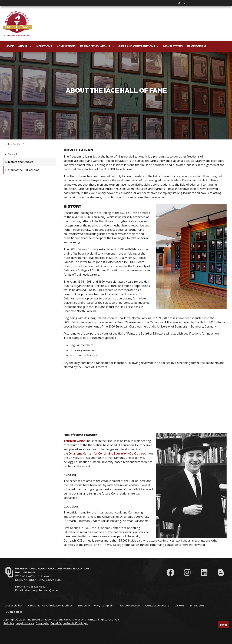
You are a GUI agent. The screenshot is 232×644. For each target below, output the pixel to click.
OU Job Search (130, 606)
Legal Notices (25, 623)
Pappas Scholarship (97, 46)
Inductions (44, 46)
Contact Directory (157, 606)
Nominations (66, 46)
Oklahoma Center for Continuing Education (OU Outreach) (109, 453)
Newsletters (173, 46)
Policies (9, 623)
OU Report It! (14, 612)
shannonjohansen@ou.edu (43, 590)
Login (223, 625)
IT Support (197, 606)
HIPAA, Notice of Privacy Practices (50, 606)
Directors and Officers (19, 162)
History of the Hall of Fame (22, 170)
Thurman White (74, 441)
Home (10, 46)
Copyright (42, 623)
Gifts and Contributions (139, 46)
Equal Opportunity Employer (69, 623)
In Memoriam (197, 46)
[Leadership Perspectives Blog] (221, 572)
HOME (7, 144)
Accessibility (14, 606)
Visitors (180, 606)
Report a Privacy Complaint (96, 606)
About (25, 46)
